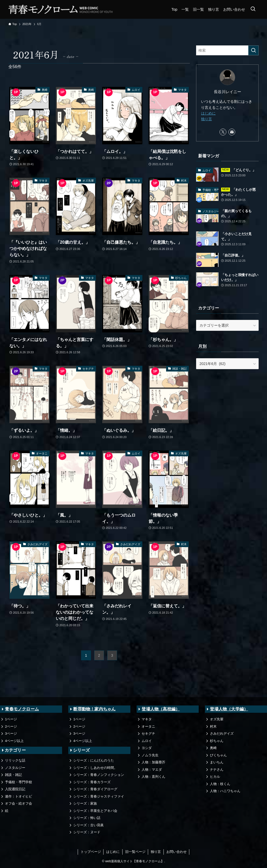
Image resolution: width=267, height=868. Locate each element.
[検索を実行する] (253, 50)
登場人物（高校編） (161, 709)
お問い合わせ (177, 852)
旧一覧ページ (135, 852)
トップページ (91, 852)
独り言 (207, 119)
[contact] (232, 132)
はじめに (208, 113)
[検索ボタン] (253, 9)
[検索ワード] (227, 50)
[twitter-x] (223, 132)
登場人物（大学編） (229, 709)
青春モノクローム (22, 709)
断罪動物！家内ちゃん (94, 709)
